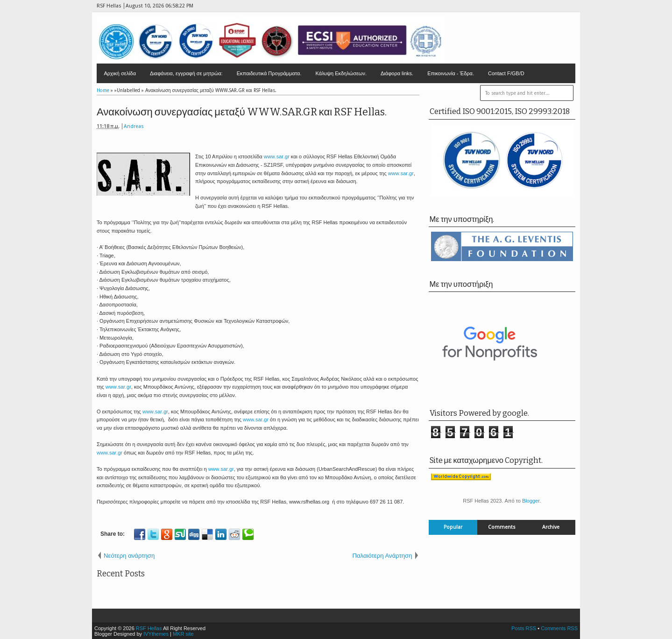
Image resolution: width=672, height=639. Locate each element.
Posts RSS (524, 628)
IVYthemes (156, 634)
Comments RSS (559, 628)
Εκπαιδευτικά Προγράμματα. (269, 73)
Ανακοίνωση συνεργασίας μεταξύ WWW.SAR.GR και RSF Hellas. (242, 112)
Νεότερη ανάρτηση (129, 556)
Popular (453, 527)
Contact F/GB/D (506, 73)
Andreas (134, 126)
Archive (551, 527)
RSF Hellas (149, 628)
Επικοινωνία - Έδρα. (451, 73)
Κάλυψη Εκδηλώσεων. (341, 73)
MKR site (183, 634)
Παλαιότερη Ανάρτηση (382, 556)
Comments (502, 527)
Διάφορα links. (397, 73)
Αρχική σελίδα (120, 73)
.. (277, 156)
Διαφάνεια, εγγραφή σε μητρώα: (186, 73)
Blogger (531, 501)
